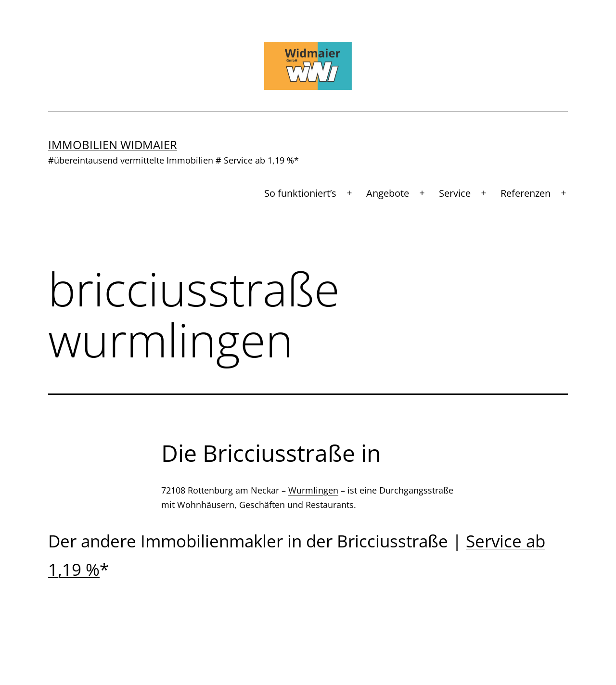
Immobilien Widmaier (113, 145)
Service (455, 193)
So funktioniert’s (300, 193)
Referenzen (526, 193)
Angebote (388, 193)
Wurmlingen (313, 490)
